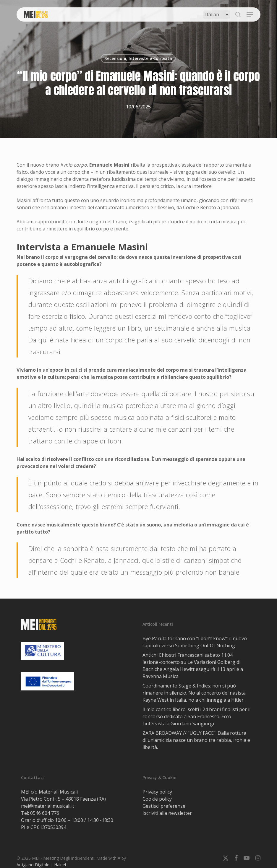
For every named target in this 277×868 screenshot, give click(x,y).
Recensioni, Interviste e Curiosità (138, 58)
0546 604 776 (45, 813)
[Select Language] (217, 14)
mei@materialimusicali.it (48, 806)
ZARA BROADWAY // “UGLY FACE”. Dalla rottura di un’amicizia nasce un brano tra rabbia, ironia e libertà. (196, 740)
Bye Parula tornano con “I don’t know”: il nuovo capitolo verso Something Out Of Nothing (195, 642)
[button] (250, 14)
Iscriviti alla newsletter (167, 813)
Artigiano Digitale (33, 865)
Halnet (60, 865)
